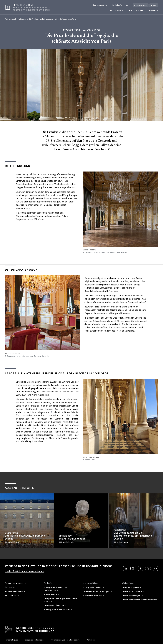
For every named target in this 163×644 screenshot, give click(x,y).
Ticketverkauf (141, 5)
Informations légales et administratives (66, 640)
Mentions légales (11, 640)
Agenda (153, 10)
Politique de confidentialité (34, 640)
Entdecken (136, 10)
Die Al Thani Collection (72, 539)
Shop (154, 5)
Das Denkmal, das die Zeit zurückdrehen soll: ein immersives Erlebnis (133, 536)
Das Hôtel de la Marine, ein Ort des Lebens (25, 537)
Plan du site (91, 640)
